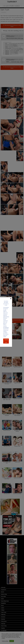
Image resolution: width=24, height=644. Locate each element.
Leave (6, 342)
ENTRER (6, 340)
